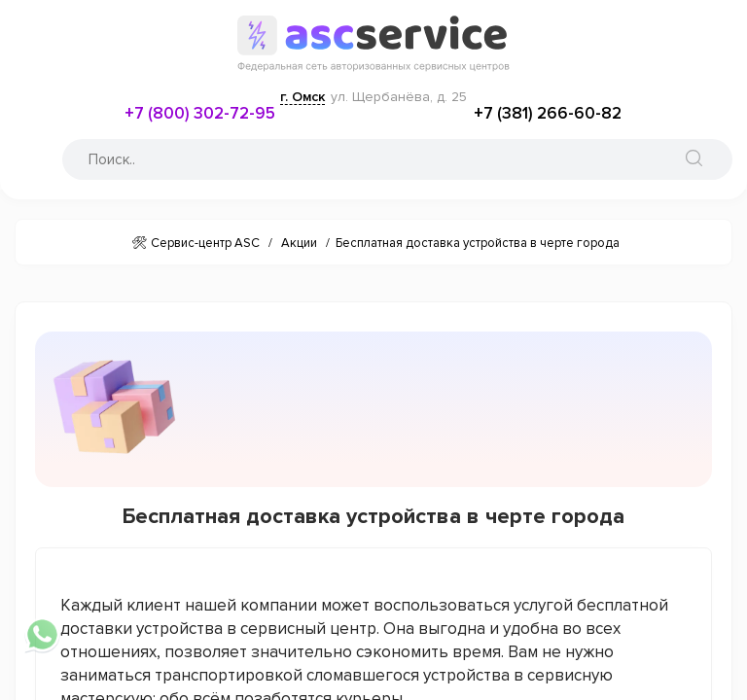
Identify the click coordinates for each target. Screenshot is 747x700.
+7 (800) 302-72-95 (200, 113)
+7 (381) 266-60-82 (548, 113)
